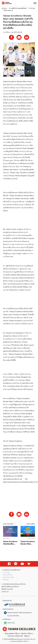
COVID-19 (5, 592)
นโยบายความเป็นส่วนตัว (15, 636)
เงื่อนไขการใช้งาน (27, 634)
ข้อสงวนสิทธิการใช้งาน (12, 634)
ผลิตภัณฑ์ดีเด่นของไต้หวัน (10, 587)
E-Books (6, 580)
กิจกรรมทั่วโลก (8, 575)
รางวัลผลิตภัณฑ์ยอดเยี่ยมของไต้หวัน (14, 584)
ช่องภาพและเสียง (9, 577)
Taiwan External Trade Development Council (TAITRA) (18, 614)
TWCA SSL (9, 623)
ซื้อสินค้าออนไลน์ (7, 589)
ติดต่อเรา (27, 636)
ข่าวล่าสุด (32, 8)
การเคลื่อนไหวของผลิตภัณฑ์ (18, 8)
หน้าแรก (4, 8)
